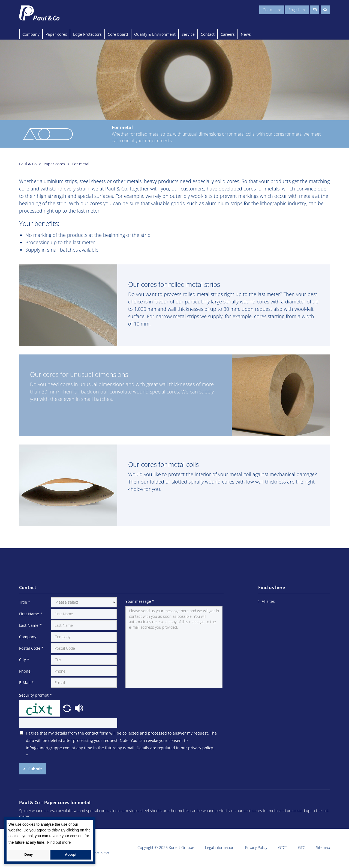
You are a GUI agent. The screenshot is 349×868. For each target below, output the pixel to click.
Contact (208, 34)
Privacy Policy (256, 847)
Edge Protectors (87, 34)
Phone (25, 671)
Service (188, 34)
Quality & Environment (155, 34)
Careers (228, 34)
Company (31, 34)
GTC (302, 847)
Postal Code (31, 648)
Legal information (220, 847)
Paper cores (56, 34)
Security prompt (35, 695)
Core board (118, 34)
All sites (268, 601)
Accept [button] (71, 855)
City (24, 660)
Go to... (272, 10)
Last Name (30, 625)
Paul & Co (28, 164)
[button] (68, 708)
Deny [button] (29, 855)
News (246, 34)
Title (25, 602)
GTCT (283, 847)
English (297, 10)
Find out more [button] (59, 842)
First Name (31, 614)
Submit (35, 769)
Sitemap (323, 847)
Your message (140, 601)
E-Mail (26, 683)
